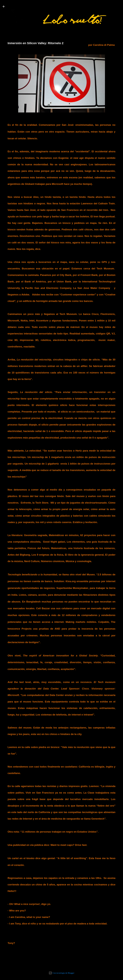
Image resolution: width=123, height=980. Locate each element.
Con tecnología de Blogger (61, 973)
